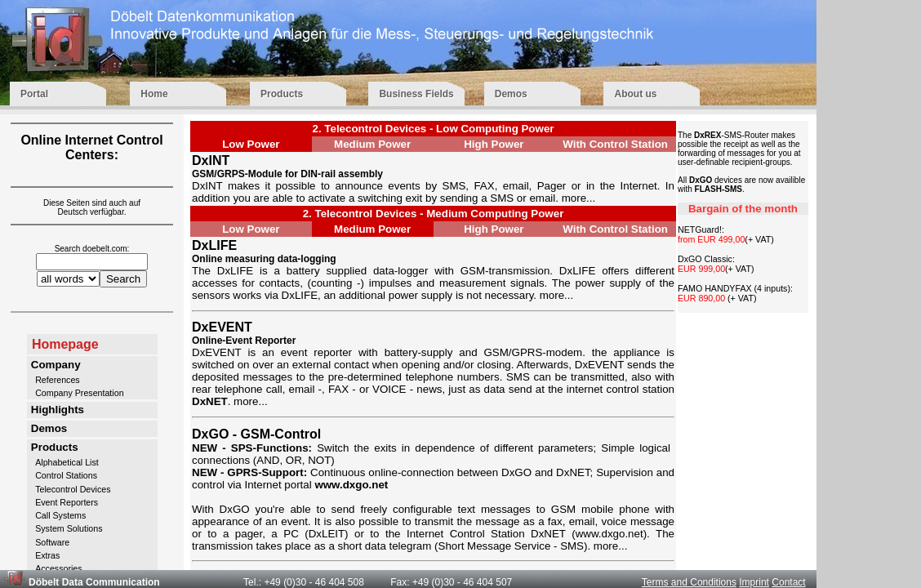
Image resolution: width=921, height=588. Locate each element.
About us (652, 94)
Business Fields (416, 94)
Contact (788, 582)
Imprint (754, 582)
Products (299, 94)
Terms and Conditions (689, 582)
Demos (534, 94)
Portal (60, 94)
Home (180, 94)
